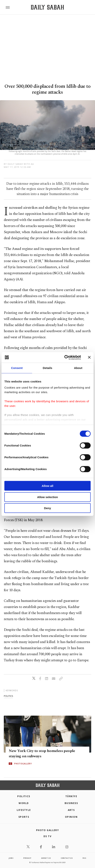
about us (46, 858)
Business (71, 803)
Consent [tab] (17, 368)
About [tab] (78, 368)
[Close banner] (89, 357)
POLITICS (24, 796)
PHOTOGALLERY (23, 764)
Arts (71, 810)
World (24, 803)
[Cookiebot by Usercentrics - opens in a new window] (64, 357)
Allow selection (47, 497)
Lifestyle (24, 810)
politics (8, 696)
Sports (24, 817)
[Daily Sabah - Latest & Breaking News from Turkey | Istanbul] (47, 7)
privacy (27, 858)
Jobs (11, 858)
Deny (48, 508)
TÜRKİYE (71, 796)
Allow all (48, 486)
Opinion (71, 817)
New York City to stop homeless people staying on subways (42, 754)
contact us (67, 858)
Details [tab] (47, 368)
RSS (84, 858)
